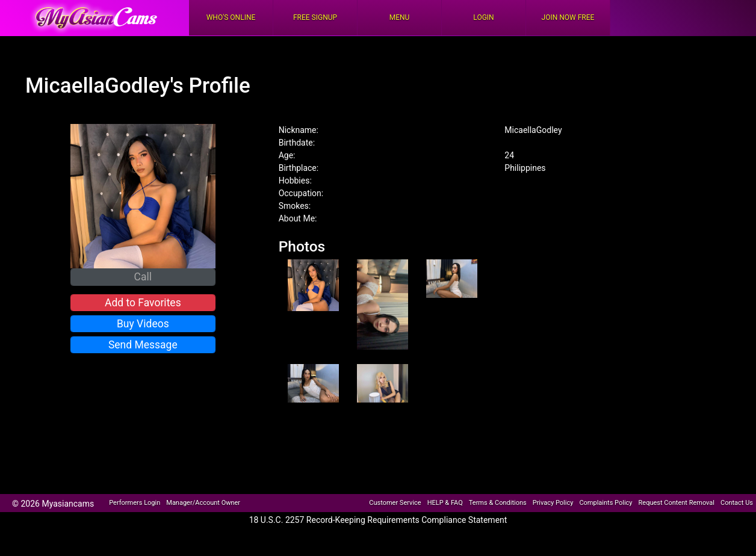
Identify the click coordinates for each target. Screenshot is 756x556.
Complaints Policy (606, 503)
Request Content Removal (677, 503)
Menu (400, 17)
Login (483, 17)
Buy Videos (143, 324)
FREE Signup (315, 17)
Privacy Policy (553, 503)
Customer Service (395, 503)
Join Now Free (568, 17)
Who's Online (231, 17)
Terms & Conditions (498, 503)
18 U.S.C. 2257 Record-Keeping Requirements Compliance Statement (378, 520)
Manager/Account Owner (203, 503)
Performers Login (135, 503)
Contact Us (737, 503)
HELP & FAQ (445, 503)
